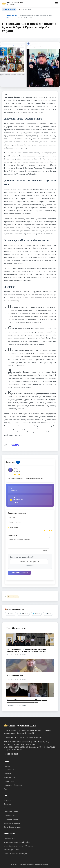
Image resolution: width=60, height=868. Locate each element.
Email (48, 614)
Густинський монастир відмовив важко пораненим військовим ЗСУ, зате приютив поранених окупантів (27, 650)
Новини (7, 766)
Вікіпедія (16, 445)
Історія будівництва (11, 850)
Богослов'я (8, 804)
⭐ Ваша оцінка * (13, 527)
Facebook (11, 614)
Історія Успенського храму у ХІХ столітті (19, 846)
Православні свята (11, 812)
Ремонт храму (9, 781)
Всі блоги (7, 800)
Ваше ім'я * (12, 518)
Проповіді (8, 774)
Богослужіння (9, 770)
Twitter (36, 614)
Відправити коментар (20, 573)
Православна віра (11, 816)
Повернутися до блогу (10, 16)
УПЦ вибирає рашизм (15, 676)
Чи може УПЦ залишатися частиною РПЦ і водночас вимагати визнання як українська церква (27, 701)
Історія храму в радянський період (17, 842)
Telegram (24, 614)
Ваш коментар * (13, 535)
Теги (6, 789)
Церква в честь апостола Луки (15, 854)
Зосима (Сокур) (13, 597)
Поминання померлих (12, 819)
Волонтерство (9, 777)
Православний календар (13, 785)
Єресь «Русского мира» (12, 827)
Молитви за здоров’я (12, 823)
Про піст (7, 808)
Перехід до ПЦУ (10, 838)
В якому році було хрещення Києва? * (22, 557)
